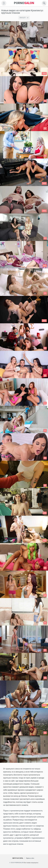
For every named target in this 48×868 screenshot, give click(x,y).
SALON (24, 3)
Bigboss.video (30, 858)
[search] (44, 3)
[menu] (4, 3)
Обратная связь (18, 858)
